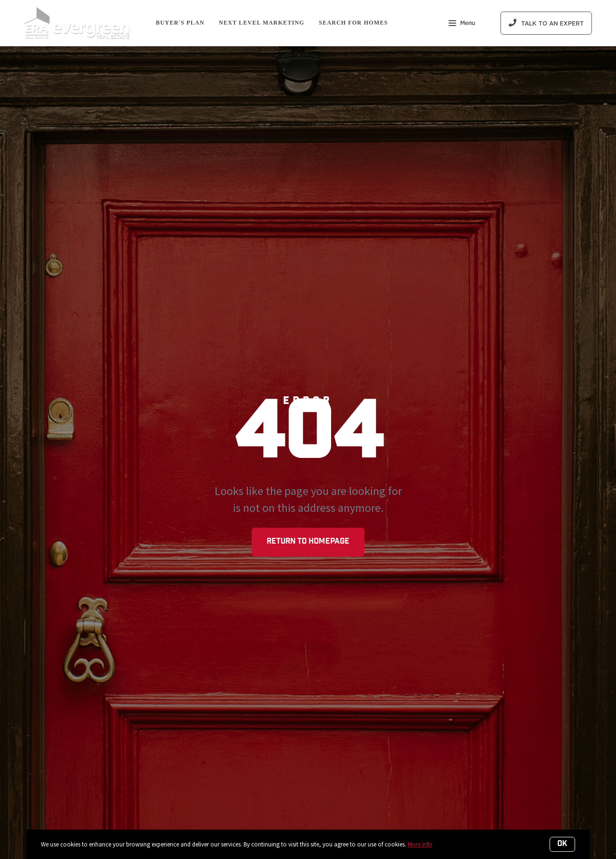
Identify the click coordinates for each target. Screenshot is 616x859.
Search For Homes (354, 23)
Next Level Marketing (262, 23)
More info (420, 844)
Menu (462, 24)
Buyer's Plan (180, 23)
